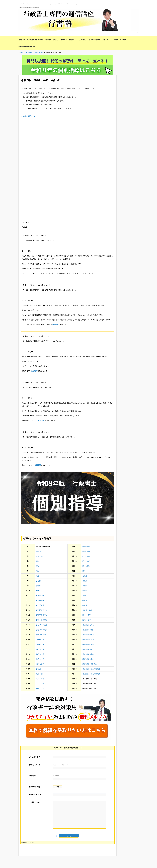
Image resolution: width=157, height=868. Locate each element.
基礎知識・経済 (88, 635)
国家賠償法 (40, 640)
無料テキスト (107, 40)
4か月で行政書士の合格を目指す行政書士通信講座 (29, 8)
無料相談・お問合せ (52, 40)
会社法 (85, 576)
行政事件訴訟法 (42, 625)
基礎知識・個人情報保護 (91, 669)
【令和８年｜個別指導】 (68, 40)
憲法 (38, 561)
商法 (84, 571)
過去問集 (123, 40)
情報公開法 (40, 664)
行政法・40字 (87, 610)
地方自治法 (40, 649)
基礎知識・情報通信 (90, 664)
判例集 (116, 40)
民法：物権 (40, 679)
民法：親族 (86, 566)
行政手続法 (40, 596)
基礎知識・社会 (88, 630)
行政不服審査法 (42, 610)
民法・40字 (87, 615)
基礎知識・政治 (88, 625)
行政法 (39, 581)
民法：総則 (40, 674)
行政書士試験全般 (95, 40)
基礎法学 (39, 551)
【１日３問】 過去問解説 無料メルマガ (31, 40)
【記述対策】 (83, 40)
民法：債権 (86, 547)
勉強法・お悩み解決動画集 (27, 47)
